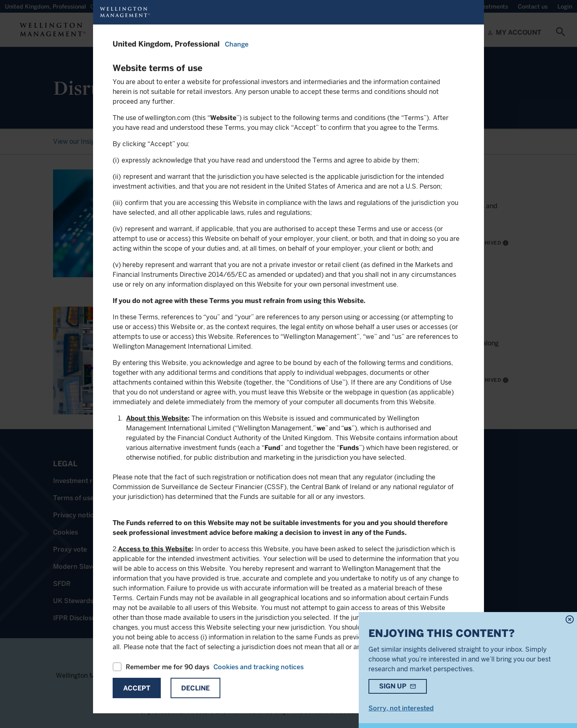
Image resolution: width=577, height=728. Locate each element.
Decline (195, 688)
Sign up (393, 686)
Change (237, 44)
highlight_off (570, 619)
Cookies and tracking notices (259, 667)
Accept (137, 688)
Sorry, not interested (401, 708)
